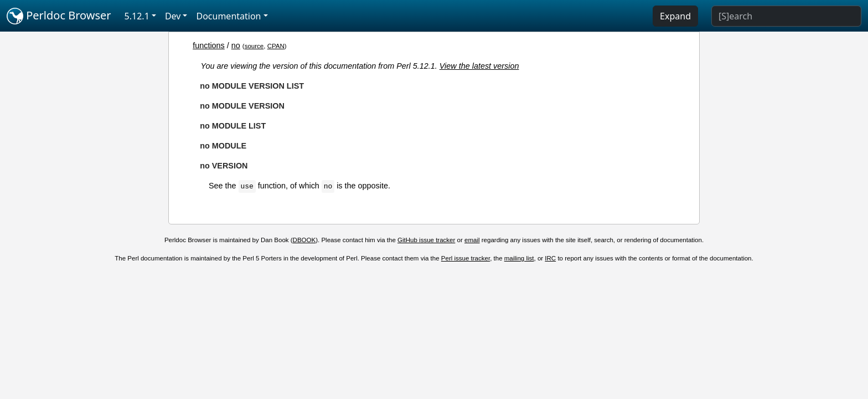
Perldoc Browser (59, 16)
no (236, 45)
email (472, 240)
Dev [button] (173, 16)
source (254, 46)
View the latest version (479, 66)
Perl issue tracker (466, 258)
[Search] (786, 16)
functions (209, 45)
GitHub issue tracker (426, 240)
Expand (675, 16)
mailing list (519, 258)
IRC (550, 258)
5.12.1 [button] (137, 16)
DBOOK (304, 240)
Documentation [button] (228, 16)
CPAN (276, 46)
